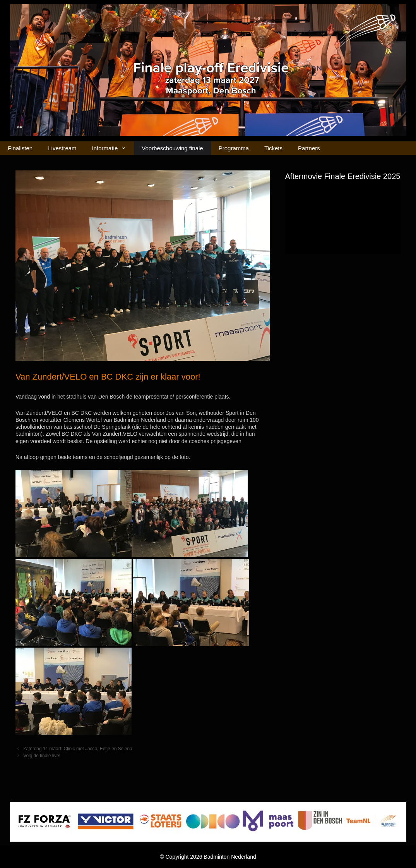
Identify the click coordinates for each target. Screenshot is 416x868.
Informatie (113, 148)
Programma (234, 148)
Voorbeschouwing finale (172, 148)
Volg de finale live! (42, 756)
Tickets (273, 148)
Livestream (62, 148)
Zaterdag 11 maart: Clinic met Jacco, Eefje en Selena (78, 749)
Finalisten (20, 148)
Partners (309, 148)
